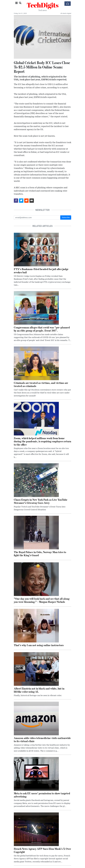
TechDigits (43, 5)
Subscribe (66, 217)
